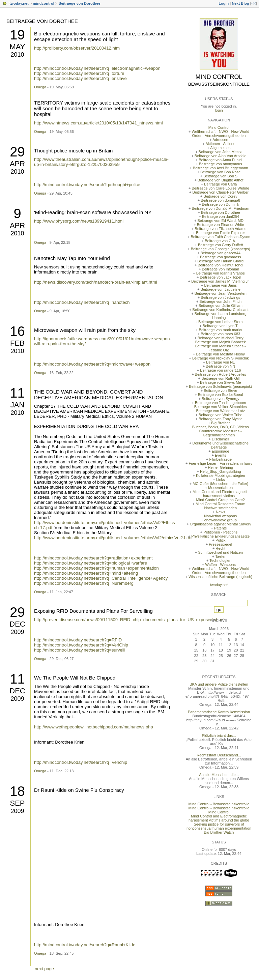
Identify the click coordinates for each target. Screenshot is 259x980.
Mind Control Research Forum (220, 504)
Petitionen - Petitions (220, 532)
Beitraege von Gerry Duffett (221, 245)
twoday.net (19, 3)
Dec (17, 624)
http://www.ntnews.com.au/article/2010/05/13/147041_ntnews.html (98, 123)
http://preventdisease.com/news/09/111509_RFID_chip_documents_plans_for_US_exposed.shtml (129, 620)
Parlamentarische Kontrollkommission (219, 712)
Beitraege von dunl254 (221, 217)
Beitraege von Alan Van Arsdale (221, 156)
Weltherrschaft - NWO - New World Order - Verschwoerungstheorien (220, 134)
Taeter (220, 556)
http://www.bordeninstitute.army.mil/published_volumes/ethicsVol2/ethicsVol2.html (113, 538)
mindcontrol (44, 3)
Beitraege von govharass (221, 257)
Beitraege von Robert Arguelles (221, 374)
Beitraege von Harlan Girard (220, 261)
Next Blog (240, 3)
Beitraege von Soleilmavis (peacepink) (220, 386)
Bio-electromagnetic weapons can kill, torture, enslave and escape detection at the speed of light (99, 36)
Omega (40, 87)
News (221, 512)
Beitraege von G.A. (220, 241)
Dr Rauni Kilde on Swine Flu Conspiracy (79, 790)
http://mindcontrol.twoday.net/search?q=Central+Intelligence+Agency (101, 578)
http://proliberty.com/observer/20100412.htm (77, 48)
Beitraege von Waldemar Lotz (220, 411)
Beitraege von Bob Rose (220, 172)
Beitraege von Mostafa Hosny (221, 354)
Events (221, 455)
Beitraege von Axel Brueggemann (221, 168)
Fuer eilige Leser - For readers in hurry (221, 463)
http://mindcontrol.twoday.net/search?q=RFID (78, 640)
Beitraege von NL (220, 362)
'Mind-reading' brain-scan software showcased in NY (93, 212)
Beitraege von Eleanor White (221, 225)
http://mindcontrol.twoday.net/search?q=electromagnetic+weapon (97, 68)
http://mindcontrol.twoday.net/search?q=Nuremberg (84, 583)
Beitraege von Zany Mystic (221, 419)
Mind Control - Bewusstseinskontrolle (219, 804)
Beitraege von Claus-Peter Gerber (221, 192)
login (219, 110)
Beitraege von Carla (220, 184)
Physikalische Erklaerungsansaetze (220, 536)
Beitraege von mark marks (221, 330)
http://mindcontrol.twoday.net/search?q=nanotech (82, 302)
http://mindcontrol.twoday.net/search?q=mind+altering (86, 573)
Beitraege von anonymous (221, 164)
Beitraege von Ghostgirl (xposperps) (221, 249)
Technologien (220, 560)
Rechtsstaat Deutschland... (219, 755)
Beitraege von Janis (220, 285)
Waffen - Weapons (221, 565)
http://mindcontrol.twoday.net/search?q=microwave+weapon (92, 364)
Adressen (220, 140)
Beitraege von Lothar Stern (220, 322)
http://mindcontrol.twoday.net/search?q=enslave (80, 78)
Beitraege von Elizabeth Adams (220, 229)
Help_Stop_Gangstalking (221, 471)
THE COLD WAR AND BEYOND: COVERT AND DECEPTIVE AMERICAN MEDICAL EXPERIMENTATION (99, 395)
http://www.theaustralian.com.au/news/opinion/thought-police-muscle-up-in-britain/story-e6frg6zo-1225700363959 (101, 162)
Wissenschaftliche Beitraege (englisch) (220, 577)
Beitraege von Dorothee (79, 3)
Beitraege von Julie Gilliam (221, 306)
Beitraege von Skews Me (221, 382)
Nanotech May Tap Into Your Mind (72, 258)
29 (17, 152)
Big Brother (220, 423)
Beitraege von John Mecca (221, 152)
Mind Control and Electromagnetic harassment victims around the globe (219, 818)
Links (221, 480)
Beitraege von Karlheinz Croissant (221, 310)
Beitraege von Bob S (220, 176)
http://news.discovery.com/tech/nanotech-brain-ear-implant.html (96, 282)
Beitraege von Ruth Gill (220, 378)
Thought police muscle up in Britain (73, 151)
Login (224, 3)
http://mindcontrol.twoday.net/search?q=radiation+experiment (93, 558)
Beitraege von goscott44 (220, 253)
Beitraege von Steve (220, 391)
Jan (18, 405)
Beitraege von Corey (221, 196)
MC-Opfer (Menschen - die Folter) (220, 484)
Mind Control (219, 77)
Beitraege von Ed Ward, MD (220, 221)
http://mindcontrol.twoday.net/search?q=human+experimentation (96, 568)
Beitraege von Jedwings (220, 297)
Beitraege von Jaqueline (221, 289)
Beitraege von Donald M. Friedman (220, 208)
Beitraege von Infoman (220, 269)
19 (17, 35)
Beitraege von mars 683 (220, 334)
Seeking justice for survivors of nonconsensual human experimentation (219, 826)
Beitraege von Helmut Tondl (220, 265)
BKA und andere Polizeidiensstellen (219, 684)
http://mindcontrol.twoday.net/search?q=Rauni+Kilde (85, 945)
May (17, 47)
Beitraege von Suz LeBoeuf (221, 395)
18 (17, 791)
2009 (17, 632)
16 (17, 331)
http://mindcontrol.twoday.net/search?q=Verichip (81, 762)
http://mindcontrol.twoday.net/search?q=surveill (80, 650)
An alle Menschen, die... (219, 775)
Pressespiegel (220, 544)
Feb (17, 343)
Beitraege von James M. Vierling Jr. (220, 281)
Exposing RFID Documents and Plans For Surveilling (93, 611)
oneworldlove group (221, 520)
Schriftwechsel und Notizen (220, 552)
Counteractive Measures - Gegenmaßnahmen (221, 433)
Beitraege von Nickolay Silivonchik (221, 358)
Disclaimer (220, 439)
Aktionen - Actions (220, 144)
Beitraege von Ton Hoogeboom (220, 403)
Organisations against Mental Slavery (221, 524)
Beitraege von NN (220, 366)
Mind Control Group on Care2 (221, 500)
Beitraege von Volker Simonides (221, 407)
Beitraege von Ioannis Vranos (221, 273)
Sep (17, 803)
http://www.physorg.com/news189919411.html (79, 221)
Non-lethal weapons (220, 516)
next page (44, 969)
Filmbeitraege (220, 459)
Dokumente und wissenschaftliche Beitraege (221, 445)
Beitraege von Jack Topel (220, 277)
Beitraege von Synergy (220, 399)
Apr (17, 164)
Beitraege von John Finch (220, 301)
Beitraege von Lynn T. (221, 326)
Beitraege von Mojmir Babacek (221, 342)
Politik (220, 540)
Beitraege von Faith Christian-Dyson (220, 237)
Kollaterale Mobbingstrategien (221, 475)
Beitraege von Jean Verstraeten (221, 293)
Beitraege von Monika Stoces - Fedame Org (221, 348)
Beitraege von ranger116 (220, 370)
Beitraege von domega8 (220, 200)
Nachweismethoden (220, 508)
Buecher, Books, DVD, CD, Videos (221, 427)
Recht (220, 548)
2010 (17, 55)
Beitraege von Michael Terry (221, 338)
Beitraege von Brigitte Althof (221, 180)
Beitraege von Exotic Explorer (220, 233)
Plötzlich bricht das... (219, 736)
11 (17, 393)
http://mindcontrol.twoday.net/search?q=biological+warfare (91, 563)
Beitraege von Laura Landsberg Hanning (221, 316)
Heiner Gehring (220, 467)
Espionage (221, 451)
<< (253, 3)
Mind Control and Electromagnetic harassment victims (221, 494)
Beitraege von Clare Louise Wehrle (221, 188)
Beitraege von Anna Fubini (220, 160)
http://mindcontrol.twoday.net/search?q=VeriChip (81, 645)
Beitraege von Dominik (220, 204)
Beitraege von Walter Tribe (221, 415)
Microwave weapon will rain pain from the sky (85, 330)
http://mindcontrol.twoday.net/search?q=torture (79, 73)
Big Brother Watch (219, 832)
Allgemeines (220, 148)
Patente (221, 528)
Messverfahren (220, 488)
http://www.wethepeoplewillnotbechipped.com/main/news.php (94, 727)
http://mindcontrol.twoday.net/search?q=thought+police (87, 185)
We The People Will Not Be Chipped (75, 678)
